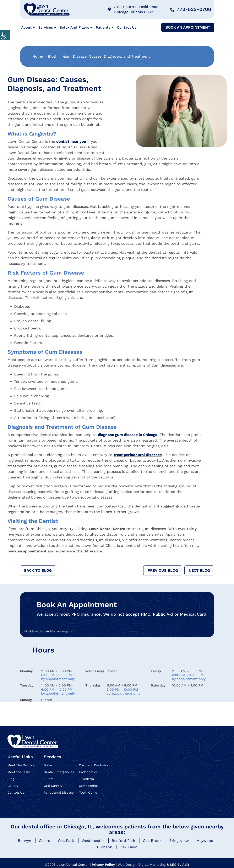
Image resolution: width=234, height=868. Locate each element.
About (26, 27)
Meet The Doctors (21, 765)
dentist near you (71, 141)
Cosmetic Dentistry (93, 765)
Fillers (49, 779)
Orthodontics (89, 786)
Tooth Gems (88, 793)
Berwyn (25, 841)
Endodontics (88, 772)
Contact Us (127, 27)
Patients (103, 27)
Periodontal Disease (59, 793)
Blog (52, 56)
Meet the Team (19, 772)
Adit (186, 865)
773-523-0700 (191, 9)
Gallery (13, 786)
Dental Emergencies (59, 772)
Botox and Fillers (74, 27)
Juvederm (86, 779)
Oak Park (66, 841)
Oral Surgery (53, 786)
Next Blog (199, 570)
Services (46, 27)
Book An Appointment (188, 27)
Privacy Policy (103, 865)
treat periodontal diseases (138, 455)
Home (38, 56)
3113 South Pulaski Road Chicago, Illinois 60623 (133, 9)
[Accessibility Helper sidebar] (5, 35)
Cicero (45, 841)
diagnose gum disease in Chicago (128, 435)
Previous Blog (163, 570)
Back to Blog (38, 570)
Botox (48, 765)
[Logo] (33, 741)
